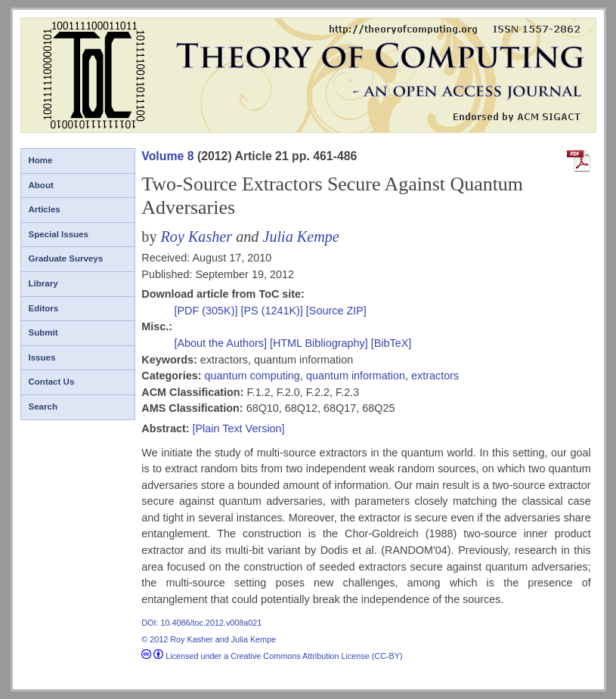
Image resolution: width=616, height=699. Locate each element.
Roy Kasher (197, 237)
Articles (45, 209)
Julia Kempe (300, 237)
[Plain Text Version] (238, 428)
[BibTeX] (392, 343)
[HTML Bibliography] (319, 343)
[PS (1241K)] (273, 311)
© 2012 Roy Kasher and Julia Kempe (209, 639)
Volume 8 (167, 156)
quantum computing (252, 376)
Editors (44, 308)
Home (41, 160)
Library (43, 283)
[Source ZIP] (336, 311)
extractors (435, 376)
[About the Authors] (221, 343)
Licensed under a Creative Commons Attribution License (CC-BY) (272, 656)
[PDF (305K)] (207, 311)
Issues (42, 357)
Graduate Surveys (66, 258)
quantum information (356, 376)
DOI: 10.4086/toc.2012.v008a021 (201, 623)
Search (43, 407)
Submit (43, 332)
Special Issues (59, 234)
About (41, 185)
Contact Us (52, 382)
